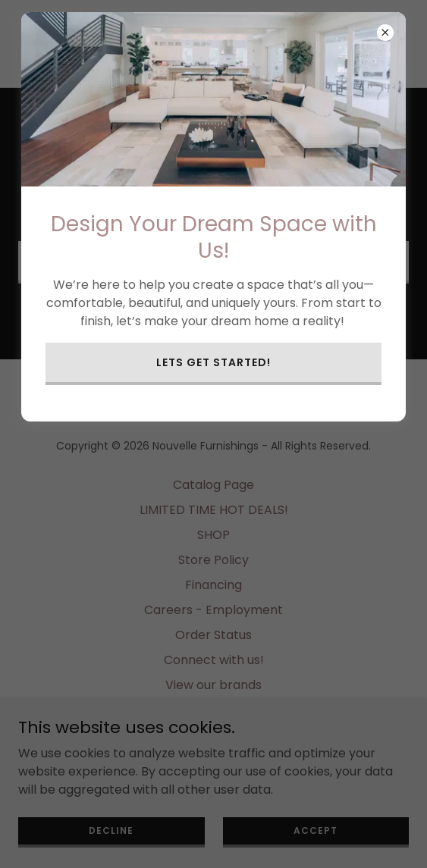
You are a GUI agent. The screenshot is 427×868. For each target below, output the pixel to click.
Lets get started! (214, 362)
